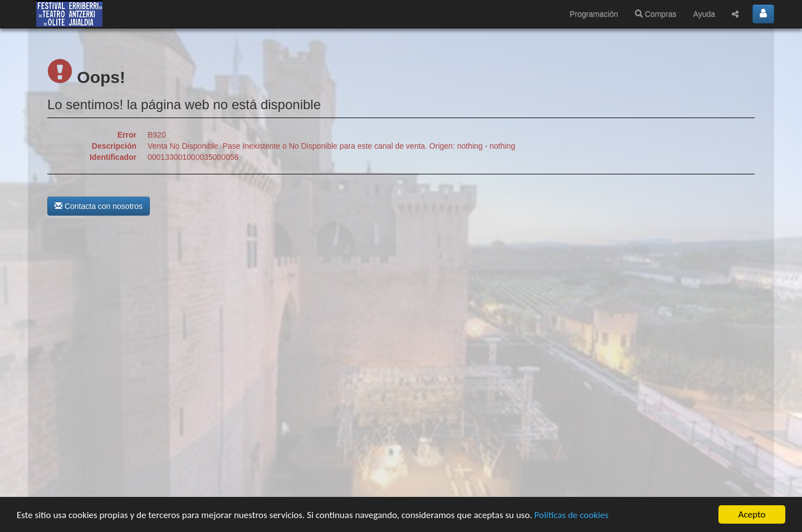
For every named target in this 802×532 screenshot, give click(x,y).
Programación (594, 14)
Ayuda (704, 14)
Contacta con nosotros (99, 206)
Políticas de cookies (571, 515)
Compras (656, 14)
